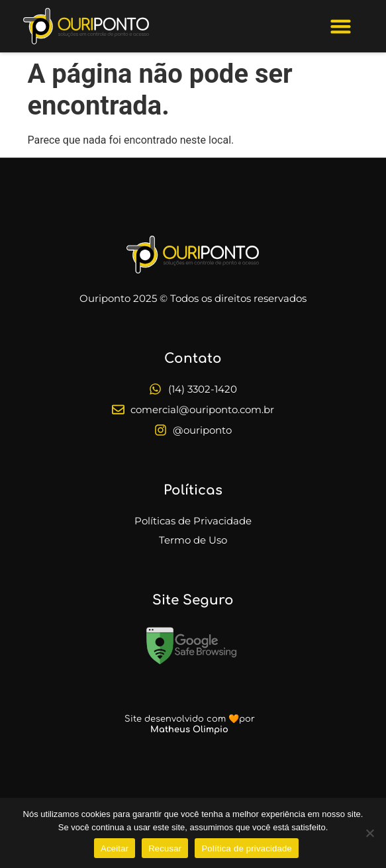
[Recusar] (369, 833)
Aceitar (115, 848)
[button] (341, 26)
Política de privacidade (247, 848)
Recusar (165, 848)
